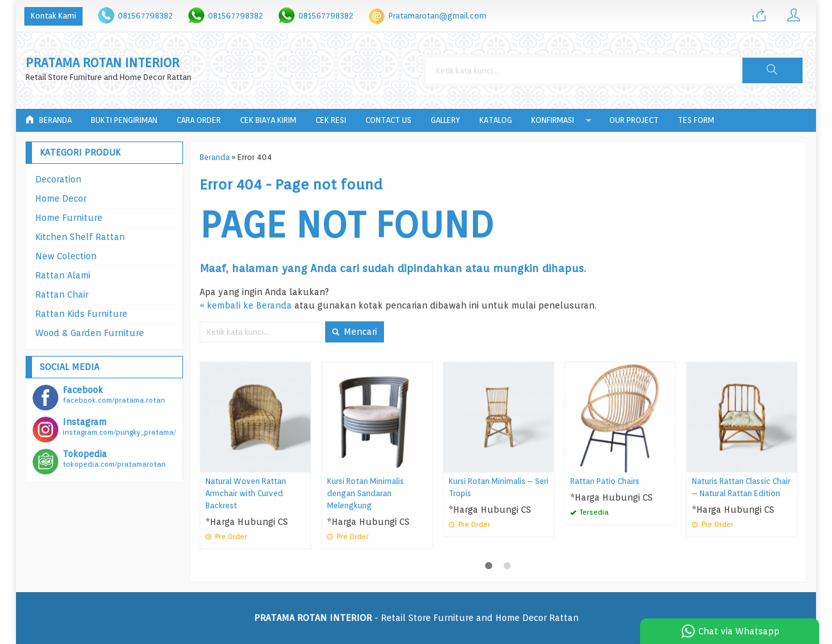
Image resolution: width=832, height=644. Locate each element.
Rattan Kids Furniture (81, 314)
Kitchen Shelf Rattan (80, 237)
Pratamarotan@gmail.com (437, 16)
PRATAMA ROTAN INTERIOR (102, 63)
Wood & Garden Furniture (90, 333)
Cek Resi (331, 120)
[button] (772, 70)
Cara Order (199, 120)
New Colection (66, 256)
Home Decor (61, 198)
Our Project (634, 120)
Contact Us (388, 120)
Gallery (445, 120)
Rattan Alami (63, 275)
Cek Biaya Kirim (268, 120)
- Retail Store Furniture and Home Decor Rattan (416, 618)
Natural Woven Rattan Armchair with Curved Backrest (246, 493)
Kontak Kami (53, 16)
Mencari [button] (355, 332)
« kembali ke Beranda (246, 305)
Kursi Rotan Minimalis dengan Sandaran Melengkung (365, 493)
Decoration (58, 179)
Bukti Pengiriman (124, 120)
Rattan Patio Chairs (605, 481)
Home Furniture (69, 218)
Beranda (49, 120)
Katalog (496, 120)
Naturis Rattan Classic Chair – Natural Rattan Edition (741, 487)
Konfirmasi (553, 120)
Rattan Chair (62, 294)
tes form (696, 120)
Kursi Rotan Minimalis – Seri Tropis (499, 487)
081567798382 (145, 16)
